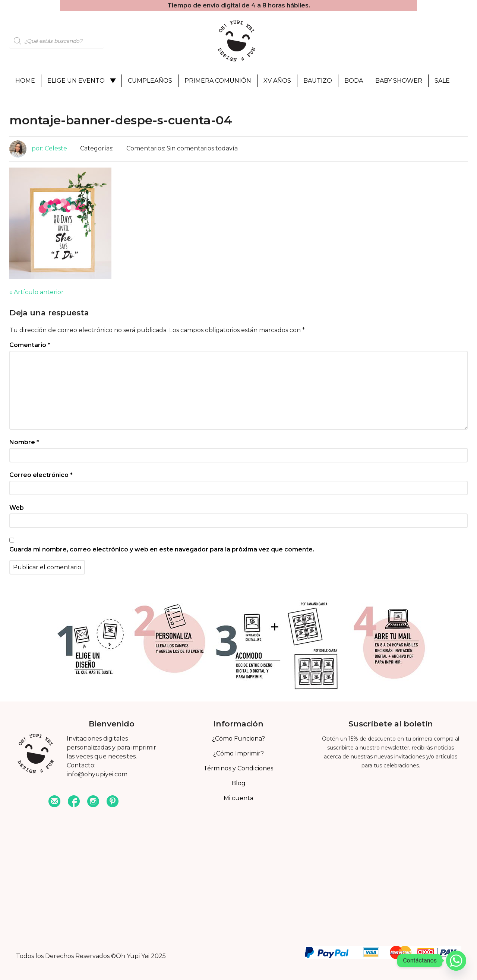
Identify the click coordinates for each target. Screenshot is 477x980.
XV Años (277, 81)
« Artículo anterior (37, 292)
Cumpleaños (150, 81)
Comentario (30, 345)
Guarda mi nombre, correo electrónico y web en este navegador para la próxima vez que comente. (162, 549)
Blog (238, 783)
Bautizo (318, 81)
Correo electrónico (41, 475)
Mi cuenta (238, 798)
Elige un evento (76, 81)
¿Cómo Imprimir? (238, 753)
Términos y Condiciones (238, 768)
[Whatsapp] (456, 961)
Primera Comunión (218, 81)
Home (25, 81)
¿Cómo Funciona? (238, 739)
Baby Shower (399, 81)
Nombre (24, 442)
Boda (354, 81)
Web (17, 508)
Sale (442, 81)
